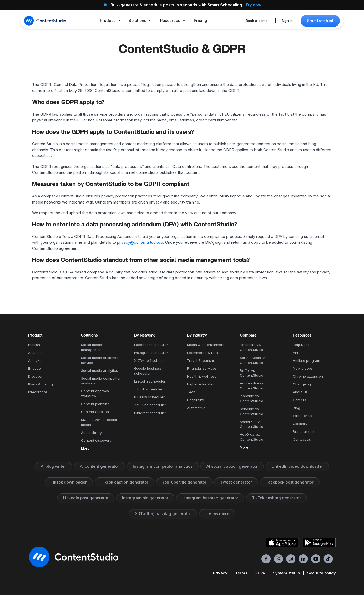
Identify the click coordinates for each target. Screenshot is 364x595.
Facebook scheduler (151, 345)
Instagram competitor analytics (163, 466)
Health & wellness (202, 376)
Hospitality (195, 400)
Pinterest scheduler (150, 413)
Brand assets (304, 431)
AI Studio (35, 353)
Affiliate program (306, 360)
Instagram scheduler (151, 353)
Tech (191, 392)
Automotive (196, 408)
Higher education (201, 384)
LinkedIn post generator (86, 498)
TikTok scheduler (148, 389)
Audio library (91, 433)
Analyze (35, 360)
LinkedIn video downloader (297, 466)
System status (286, 573)
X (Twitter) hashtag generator (163, 514)
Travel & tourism (200, 360)
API (295, 353)
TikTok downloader (69, 482)
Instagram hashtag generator (210, 498)
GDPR (260, 573)
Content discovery (96, 440)
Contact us (302, 439)
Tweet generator (236, 482)
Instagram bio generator (145, 498)
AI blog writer (53, 466)
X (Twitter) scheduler (151, 360)
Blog (296, 408)
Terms (241, 573)
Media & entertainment (206, 345)
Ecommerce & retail (203, 353)
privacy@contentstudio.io (140, 242)
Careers (299, 400)
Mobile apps (303, 368)
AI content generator (100, 466)
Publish (34, 345)
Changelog (302, 384)
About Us (300, 392)
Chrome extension (308, 376)
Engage (34, 368)
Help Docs (301, 345)
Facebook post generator (290, 482)
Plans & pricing (41, 384)
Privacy (220, 573)
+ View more (217, 514)
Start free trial (320, 21)
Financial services (202, 368)
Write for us (302, 416)
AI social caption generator (232, 466)
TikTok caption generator (125, 482)
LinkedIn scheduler (150, 381)
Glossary (300, 424)
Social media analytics (99, 370)
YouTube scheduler (150, 405)
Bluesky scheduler (149, 397)
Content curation (95, 412)
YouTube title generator (184, 482)
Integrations (38, 392)
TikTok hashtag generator (276, 498)
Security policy (322, 573)
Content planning (95, 404)
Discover (35, 376)
